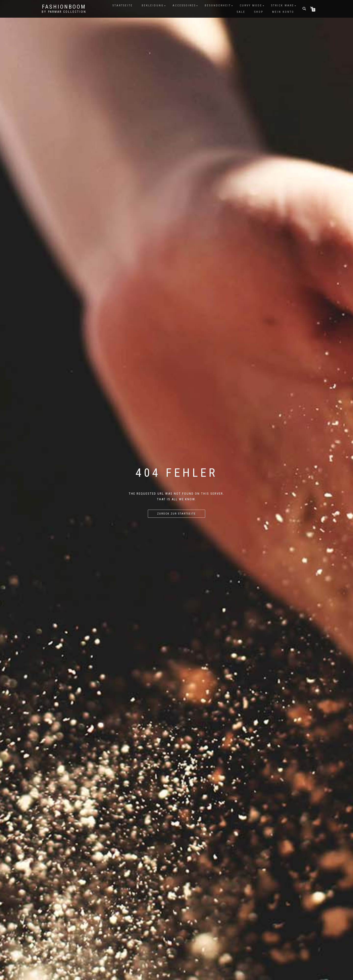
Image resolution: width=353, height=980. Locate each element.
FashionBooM (64, 7)
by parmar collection (64, 12)
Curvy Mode (251, 6)
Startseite (123, 6)
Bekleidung (153, 6)
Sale (241, 12)
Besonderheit (218, 6)
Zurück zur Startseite (176, 514)
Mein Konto (283, 12)
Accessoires (184, 6)
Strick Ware (283, 6)
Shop (259, 12)
